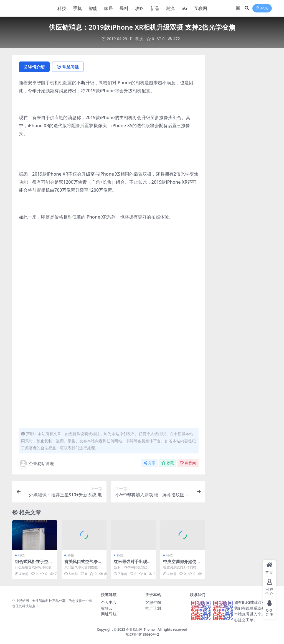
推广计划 (153, 608)
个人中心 (109, 602)
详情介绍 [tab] (34, 67)
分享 (150, 463)
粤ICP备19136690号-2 (142, 634)
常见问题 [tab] (68, 67)
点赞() (188, 463)
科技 (139, 39)
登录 (262, 8)
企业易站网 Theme (140, 629)
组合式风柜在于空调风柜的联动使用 (34, 564)
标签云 (107, 608)
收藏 (168, 463)
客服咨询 (153, 602)
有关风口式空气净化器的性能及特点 (83, 564)
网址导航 (109, 614)
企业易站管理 (36, 463)
